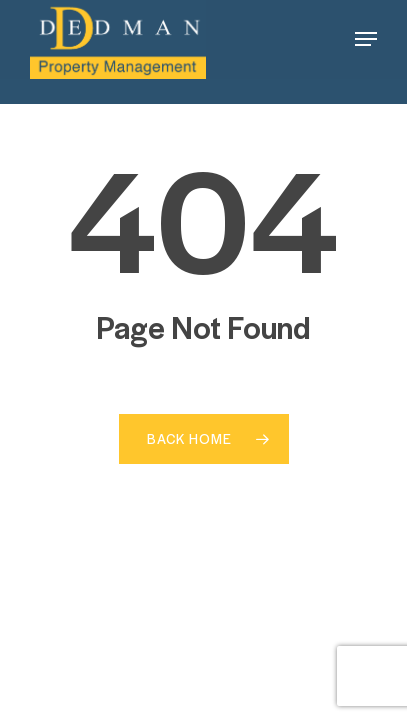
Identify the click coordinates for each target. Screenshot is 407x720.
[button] (366, 39)
